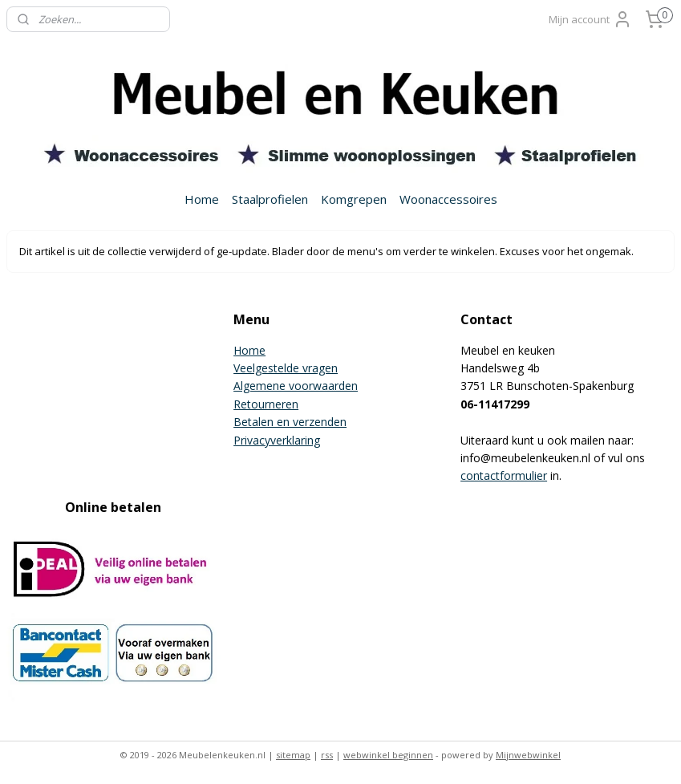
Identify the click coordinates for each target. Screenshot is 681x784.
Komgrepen (354, 199)
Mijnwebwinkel (528, 755)
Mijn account (590, 19)
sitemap (293, 755)
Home (202, 199)
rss (327, 755)
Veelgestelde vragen (286, 368)
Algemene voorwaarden (296, 386)
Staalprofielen (270, 199)
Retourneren (266, 404)
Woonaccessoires (448, 199)
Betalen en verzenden (290, 422)
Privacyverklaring (277, 440)
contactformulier (504, 475)
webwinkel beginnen (388, 755)
